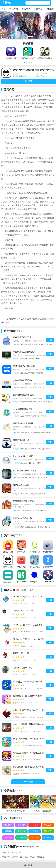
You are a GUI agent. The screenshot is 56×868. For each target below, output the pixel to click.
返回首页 (28, 865)
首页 (4, 9)
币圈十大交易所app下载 (12, 853)
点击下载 (29, 81)
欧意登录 (41, 857)
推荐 (17, 590)
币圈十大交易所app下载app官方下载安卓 (19, 857)
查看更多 (19, 331)
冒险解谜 (16, 74)
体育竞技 (38, 9)
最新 (24, 590)
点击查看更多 (28, 782)
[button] (24, 63)
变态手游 (26, 9)
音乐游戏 (14, 9)
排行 (31, 590)
